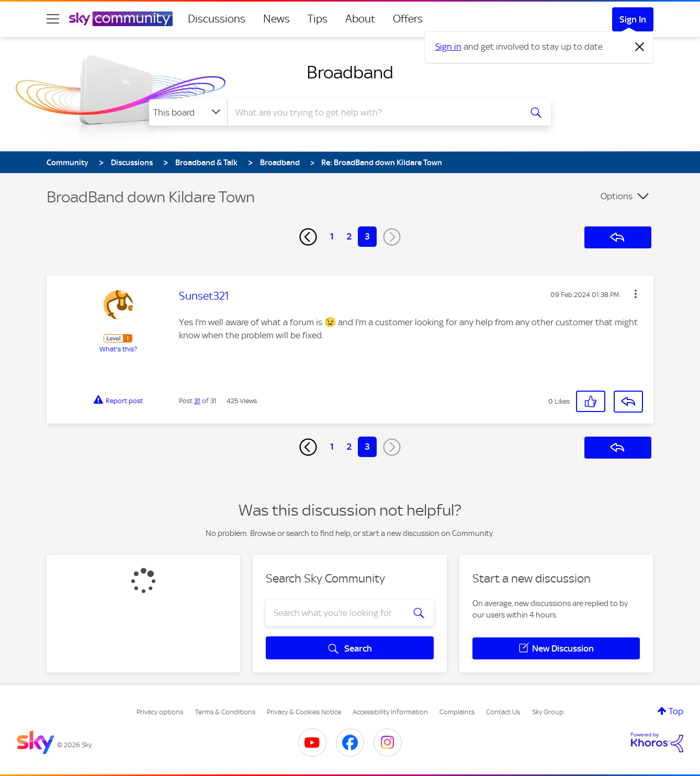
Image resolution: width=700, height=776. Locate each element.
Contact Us (503, 712)
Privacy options (160, 712)
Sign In (633, 19)
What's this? (118, 349)
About (360, 19)
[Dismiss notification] (640, 47)
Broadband (350, 72)
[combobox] (373, 112)
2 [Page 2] (349, 236)
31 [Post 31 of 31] (197, 401)
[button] (636, 294)
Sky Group (548, 712)
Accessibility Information (390, 712)
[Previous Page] (308, 237)
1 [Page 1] (332, 236)
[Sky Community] (121, 19)
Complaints (457, 712)
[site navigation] (53, 19)
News (276, 19)
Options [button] (617, 196)
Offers (408, 19)
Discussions (217, 19)
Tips (318, 19)
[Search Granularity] (188, 112)
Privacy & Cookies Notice (304, 712)
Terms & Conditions (225, 712)
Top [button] (676, 711)
